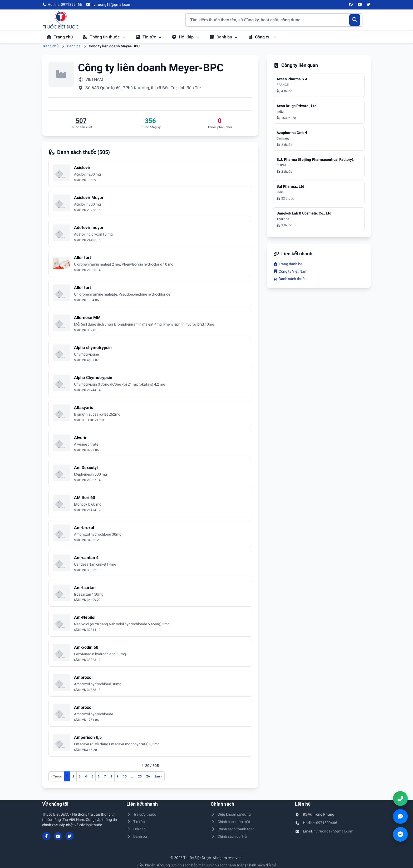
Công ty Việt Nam (290, 271)
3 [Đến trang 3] (80, 776)
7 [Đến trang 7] (105, 776)
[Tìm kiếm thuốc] (274, 20)
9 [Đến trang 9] (118, 776)
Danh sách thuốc (290, 279)
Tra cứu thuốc (141, 814)
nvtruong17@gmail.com (333, 831)
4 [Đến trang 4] (86, 776)
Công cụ (262, 37)
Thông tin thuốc (104, 37)
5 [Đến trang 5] (92, 776)
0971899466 (327, 823)
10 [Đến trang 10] (125, 776)
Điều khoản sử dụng (231, 814)
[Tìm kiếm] (355, 20)
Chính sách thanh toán (233, 829)
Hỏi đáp (186, 37)
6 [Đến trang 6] (99, 776)
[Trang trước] (56, 776)
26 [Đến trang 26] (148, 776)
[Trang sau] (158, 776)
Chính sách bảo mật (230, 822)
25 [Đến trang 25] (140, 776)
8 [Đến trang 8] (111, 776)
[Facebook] (351, 5)
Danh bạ (224, 37)
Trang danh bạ (288, 264)
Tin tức (149, 37)
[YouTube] (360, 5)
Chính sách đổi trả (229, 836)
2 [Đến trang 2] (73, 776)
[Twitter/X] (369, 5)
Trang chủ (60, 37)
